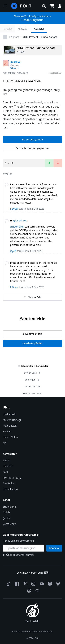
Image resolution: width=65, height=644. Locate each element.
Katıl (5, 472)
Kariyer (7, 431)
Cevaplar (39, 29)
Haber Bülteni (11, 437)
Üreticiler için (10, 489)
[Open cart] (52, 6)
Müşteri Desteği (12, 420)
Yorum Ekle (32, 297)
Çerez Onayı (10, 524)
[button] (5, 6)
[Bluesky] (57, 584)
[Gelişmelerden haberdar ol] (23, 548)
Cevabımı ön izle (32, 334)
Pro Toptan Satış (12, 478)
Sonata (15, 37)
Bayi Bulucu (9, 483)
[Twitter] (24, 584)
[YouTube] (41, 584)
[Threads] (28, 591)
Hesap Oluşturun (33, 20)
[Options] (5, 37)
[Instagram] (33, 584)
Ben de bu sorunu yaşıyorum (32, 148)
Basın (6, 460)
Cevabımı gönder (33, 343)
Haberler (8, 466)
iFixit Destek (10, 426)
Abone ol (54, 548)
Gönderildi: (15, 73)
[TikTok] (8, 584)
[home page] (21, 6)
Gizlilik (6, 512)
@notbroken (17, 227)
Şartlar (7, 518)
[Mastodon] (49, 584)
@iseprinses (20, 220)
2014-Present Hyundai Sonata (40, 37)
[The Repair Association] (37, 591)
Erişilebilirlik (10, 507)
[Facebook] (16, 584)
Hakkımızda (9, 414)
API (5, 443)
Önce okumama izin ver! (18, 555)
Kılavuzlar (23, 29)
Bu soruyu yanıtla (32, 139)
